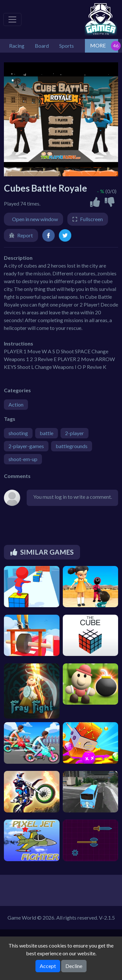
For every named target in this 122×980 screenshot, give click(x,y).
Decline (74, 966)
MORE (98, 45)
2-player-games (26, 446)
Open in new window (35, 219)
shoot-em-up (23, 459)
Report (25, 235)
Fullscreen (91, 219)
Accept (48, 966)
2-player (75, 433)
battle (47, 433)
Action (16, 404)
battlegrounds (72, 446)
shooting (18, 433)
